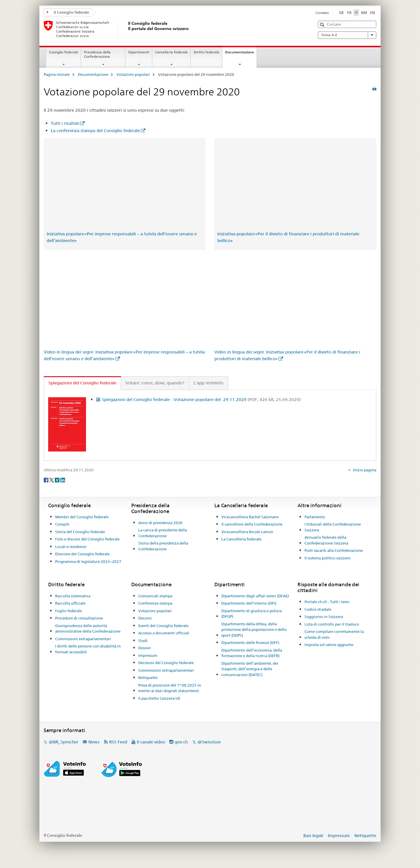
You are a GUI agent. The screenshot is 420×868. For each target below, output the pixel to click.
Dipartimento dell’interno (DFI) (249, 603)
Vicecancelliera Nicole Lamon (247, 532)
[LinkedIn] (63, 480)
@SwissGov (209, 742)
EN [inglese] (373, 13)
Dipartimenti (139, 52)
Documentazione (241, 54)
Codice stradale (318, 609)
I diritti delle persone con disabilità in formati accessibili (88, 649)
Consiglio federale (64, 52)
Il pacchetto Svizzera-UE (159, 698)
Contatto (322, 13)
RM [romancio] (364, 13)
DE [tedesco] (342, 13)
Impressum (148, 655)
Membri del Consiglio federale (82, 517)
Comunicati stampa (155, 596)
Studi (143, 640)
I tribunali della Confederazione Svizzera (333, 527)
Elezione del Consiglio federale (82, 554)
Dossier (145, 648)
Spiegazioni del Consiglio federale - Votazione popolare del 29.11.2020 (201, 399)
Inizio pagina (364, 470)
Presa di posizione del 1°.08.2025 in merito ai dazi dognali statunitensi (170, 688)
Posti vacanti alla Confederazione (334, 550)
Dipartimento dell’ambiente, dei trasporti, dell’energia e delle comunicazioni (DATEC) (250, 669)
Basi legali (313, 835)
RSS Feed (118, 742)
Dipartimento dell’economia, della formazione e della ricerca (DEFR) (252, 653)
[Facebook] (47, 480)
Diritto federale (206, 52)
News (94, 742)
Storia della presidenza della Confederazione (163, 546)
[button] (323, 25)
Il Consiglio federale (68, 12)
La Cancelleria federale (241, 539)
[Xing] (58, 480)
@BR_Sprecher (64, 742)
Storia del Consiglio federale (80, 532)
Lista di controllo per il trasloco (332, 624)
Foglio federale (69, 611)
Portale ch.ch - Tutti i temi (327, 602)
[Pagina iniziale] (127, 29)
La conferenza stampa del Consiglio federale (95, 131)
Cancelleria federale (171, 52)
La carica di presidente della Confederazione (163, 533)
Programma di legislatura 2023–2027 (88, 561)
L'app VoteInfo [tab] (208, 383)
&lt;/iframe (125, 185)
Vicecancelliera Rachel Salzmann (250, 517)
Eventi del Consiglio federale (163, 626)
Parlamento (315, 517)
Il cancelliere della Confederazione (252, 524)
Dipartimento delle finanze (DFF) (250, 643)
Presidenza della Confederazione (97, 54)
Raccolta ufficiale (70, 603)
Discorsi (145, 618)
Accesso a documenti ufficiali (164, 633)
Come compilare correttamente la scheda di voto (334, 634)
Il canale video (151, 742)
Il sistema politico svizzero (328, 558)
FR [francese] (349, 13)
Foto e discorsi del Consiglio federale (87, 539)
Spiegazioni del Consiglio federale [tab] (82, 383)
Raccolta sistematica (73, 596)
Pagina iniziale (57, 74)
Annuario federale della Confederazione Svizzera (326, 540)
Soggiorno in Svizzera (324, 617)
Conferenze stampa (155, 603)
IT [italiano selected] (356, 13)
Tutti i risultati (65, 123)
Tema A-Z (347, 35)
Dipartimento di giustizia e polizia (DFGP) (252, 614)
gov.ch (181, 742)
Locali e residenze (71, 547)
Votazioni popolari (133, 74)
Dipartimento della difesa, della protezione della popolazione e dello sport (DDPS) (254, 630)
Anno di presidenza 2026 (160, 523)
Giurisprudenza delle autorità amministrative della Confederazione (88, 629)
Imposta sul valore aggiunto (329, 645)
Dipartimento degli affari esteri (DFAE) (255, 596)
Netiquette (148, 678)
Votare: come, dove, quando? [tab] (155, 383)
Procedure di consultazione (79, 618)
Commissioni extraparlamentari (83, 639)
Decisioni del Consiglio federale (166, 663)
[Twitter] (52, 480)
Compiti (62, 524)
